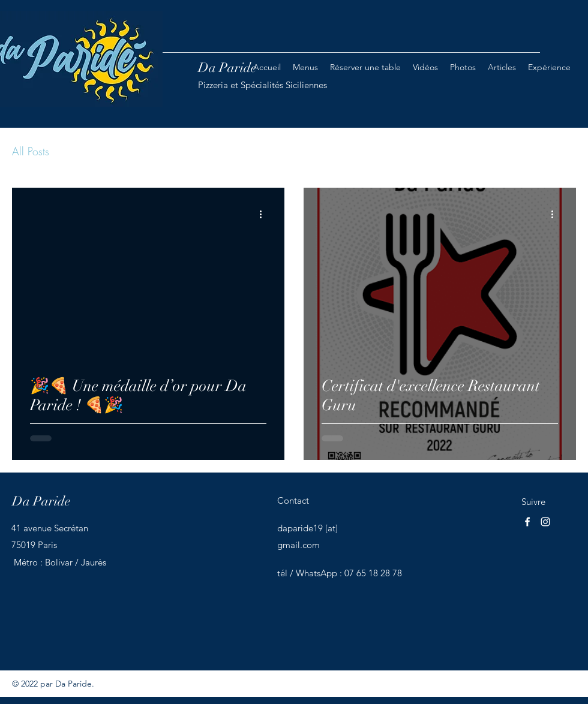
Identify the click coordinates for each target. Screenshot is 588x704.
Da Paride (41, 501)
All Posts (31, 151)
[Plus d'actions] (265, 214)
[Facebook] (527, 522)
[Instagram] (545, 522)
